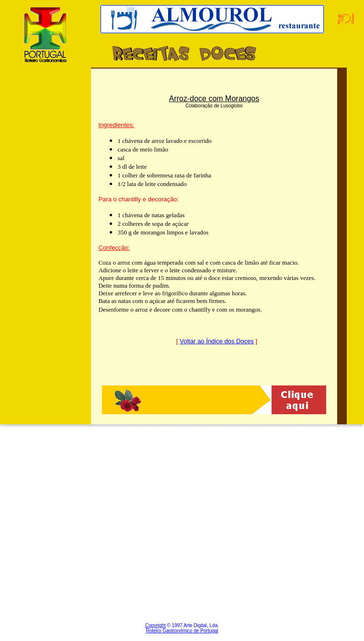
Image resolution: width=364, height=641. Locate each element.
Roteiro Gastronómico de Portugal (182, 631)
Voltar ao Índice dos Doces (217, 341)
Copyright (155, 625)
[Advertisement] (45, 256)
